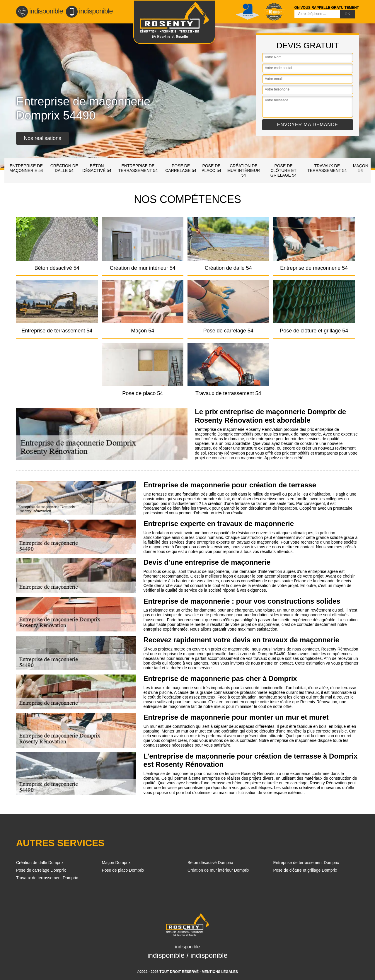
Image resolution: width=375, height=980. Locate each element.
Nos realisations (42, 138)
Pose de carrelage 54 (181, 168)
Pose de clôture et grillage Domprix (305, 870)
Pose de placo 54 (211, 168)
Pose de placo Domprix (123, 870)
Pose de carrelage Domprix (41, 870)
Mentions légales (220, 972)
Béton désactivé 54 (97, 168)
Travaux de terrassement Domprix (47, 878)
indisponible (40, 11)
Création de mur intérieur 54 (244, 170)
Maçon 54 (361, 168)
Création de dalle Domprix (40, 863)
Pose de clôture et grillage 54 (284, 170)
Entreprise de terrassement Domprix (306, 863)
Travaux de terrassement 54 (327, 168)
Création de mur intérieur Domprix (218, 870)
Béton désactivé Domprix (210, 863)
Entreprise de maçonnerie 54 (26, 168)
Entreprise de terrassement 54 (138, 168)
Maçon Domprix (116, 863)
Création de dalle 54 (64, 168)
